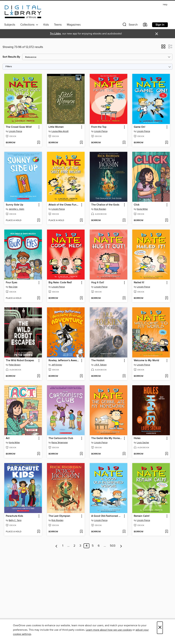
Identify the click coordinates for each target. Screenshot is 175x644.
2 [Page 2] (74, 546)
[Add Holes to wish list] (167, 454)
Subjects (10, 25)
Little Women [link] (56, 127)
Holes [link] (137, 438)
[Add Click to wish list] (167, 221)
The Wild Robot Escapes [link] (20, 361)
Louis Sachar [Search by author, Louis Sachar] (143, 443)
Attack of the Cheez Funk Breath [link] (64, 205)
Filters (9, 67)
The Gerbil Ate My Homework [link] (107, 438)
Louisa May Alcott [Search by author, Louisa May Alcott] (60, 131)
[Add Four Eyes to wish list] (39, 298)
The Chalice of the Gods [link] (105, 205)
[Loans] (145, 25)
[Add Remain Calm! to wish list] (167, 532)
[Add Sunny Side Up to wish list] (39, 221)
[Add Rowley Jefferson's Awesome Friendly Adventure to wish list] (81, 376)
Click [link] (137, 205)
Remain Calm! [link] (142, 516)
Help (165, 5)
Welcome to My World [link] (146, 361)
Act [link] (8, 438)
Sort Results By (11, 57)
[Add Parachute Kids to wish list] (39, 532)
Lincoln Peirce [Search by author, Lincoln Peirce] (15, 131)
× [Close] (160, 628)
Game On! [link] (140, 127)
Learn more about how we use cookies (109, 630)
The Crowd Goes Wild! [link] (19, 127)
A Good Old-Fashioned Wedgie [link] (107, 516)
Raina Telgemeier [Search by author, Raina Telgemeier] (60, 443)
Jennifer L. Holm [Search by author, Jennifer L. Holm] (16, 209)
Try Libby (55, 34)
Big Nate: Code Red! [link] (60, 283)
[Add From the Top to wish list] (124, 143)
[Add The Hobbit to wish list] (124, 376)
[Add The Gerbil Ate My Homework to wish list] (124, 454)
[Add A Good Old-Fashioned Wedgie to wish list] (124, 532)
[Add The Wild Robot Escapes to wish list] (39, 376)
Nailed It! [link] (139, 283)
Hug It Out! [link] (98, 283)
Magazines (74, 25)
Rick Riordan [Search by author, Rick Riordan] (100, 209)
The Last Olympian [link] (59, 516)
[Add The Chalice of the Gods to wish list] (124, 221)
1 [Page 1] (63, 546)
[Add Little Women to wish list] (81, 143)
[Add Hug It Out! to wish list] (124, 298)
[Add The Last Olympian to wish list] (81, 532)
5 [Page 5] (93, 546)
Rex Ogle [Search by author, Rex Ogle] (13, 287)
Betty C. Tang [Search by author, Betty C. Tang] (15, 520)
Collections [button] (29, 25)
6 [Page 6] (99, 546)
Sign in (160, 25)
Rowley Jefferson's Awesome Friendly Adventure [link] (64, 361)
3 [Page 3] (80, 546)
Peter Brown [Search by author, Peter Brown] (15, 365)
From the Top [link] (99, 127)
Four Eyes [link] (12, 283)
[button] (130, 25)
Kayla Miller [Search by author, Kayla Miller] (142, 209)
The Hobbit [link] (98, 361)
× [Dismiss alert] (157, 34)
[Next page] (121, 546)
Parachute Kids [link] (14, 516)
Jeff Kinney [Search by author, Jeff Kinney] (57, 365)
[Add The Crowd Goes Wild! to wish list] (39, 143)
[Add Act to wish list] (39, 454)
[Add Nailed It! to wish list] (167, 298)
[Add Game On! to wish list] (167, 143)
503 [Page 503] (113, 546)
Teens (58, 25)
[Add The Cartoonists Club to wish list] (81, 454)
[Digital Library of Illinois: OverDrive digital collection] (23, 12)
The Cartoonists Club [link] (61, 438)
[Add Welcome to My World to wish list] (167, 376)
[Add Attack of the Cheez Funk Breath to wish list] (81, 221)
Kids (46, 25)
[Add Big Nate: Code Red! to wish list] (81, 298)
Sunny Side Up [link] (15, 205)
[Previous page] (56, 546)
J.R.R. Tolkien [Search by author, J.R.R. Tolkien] (100, 365)
